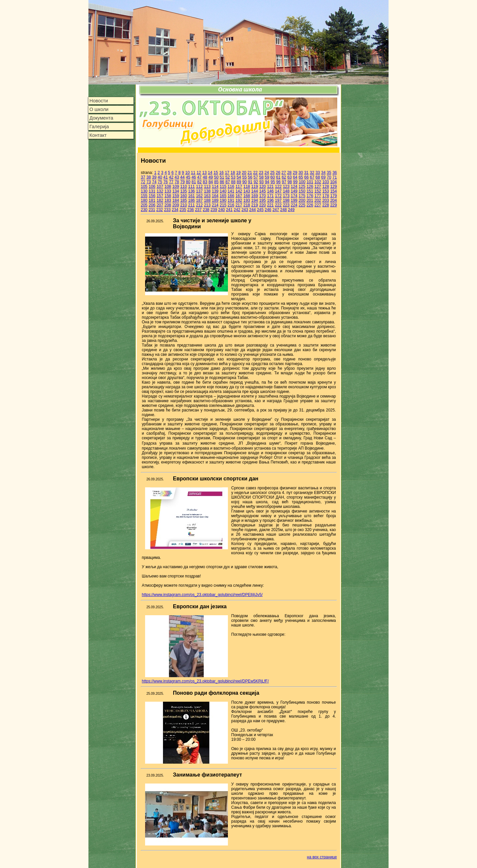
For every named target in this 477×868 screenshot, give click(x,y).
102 (318, 182)
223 (286, 205)
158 (168, 196)
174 (294, 196)
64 (295, 177)
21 (250, 173)
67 (312, 177)
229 (334, 205)
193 (247, 200)
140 (223, 191)
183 (168, 200)
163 (207, 196)
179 (334, 196)
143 (247, 191)
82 (199, 182)
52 (227, 177)
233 (167, 210)
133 (168, 191)
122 (278, 187)
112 (199, 187)
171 (270, 196)
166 (231, 196)
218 (247, 205)
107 (160, 187)
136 (191, 191)
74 (154, 182)
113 (207, 187)
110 (184, 187)
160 (184, 196)
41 (165, 177)
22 (255, 173)
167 (239, 196)
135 (184, 191)
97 (284, 182)
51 (222, 177)
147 (278, 191)
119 (255, 187)
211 (191, 205)
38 (149, 177)
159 (176, 196)
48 (205, 177)
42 (171, 177)
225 (302, 205)
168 (247, 196)
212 (199, 205)
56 (250, 177)
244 (252, 210)
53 (233, 177)
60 (272, 177)
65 (301, 177)
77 (171, 182)
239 (214, 210)
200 (302, 200)
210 (184, 205)
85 (216, 182)
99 (295, 182)
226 (310, 205)
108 (168, 187)
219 (255, 205)
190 (223, 200)
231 (152, 210)
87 (227, 182)
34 (323, 173)
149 (294, 191)
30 (301, 173)
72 (143, 182)
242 (237, 210)
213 (207, 205)
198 (286, 200)
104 (334, 182)
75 (160, 182)
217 (239, 205)
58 (261, 177)
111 (191, 187)
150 (302, 191)
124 (294, 187)
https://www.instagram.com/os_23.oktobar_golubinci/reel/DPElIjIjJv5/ (202, 595)
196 (270, 200)
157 (160, 196)
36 (335, 173)
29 (295, 173)
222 (278, 205)
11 (193, 173)
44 (182, 177)
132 (160, 191)
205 (144, 205)
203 (326, 200)
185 (184, 200)
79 (182, 182)
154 (334, 191)
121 (270, 187)
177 (318, 196)
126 (310, 187)
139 (215, 191)
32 (312, 173)
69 (323, 177)
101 (310, 182)
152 (318, 191)
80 (188, 182)
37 (143, 177)
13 (205, 173)
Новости (99, 101)
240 (222, 210)
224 (294, 205)
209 (176, 205)
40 (160, 177)
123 (286, 187)
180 (144, 200)
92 (256, 182)
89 (239, 182)
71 (335, 177)
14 (210, 173)
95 (273, 182)
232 (160, 210)
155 (144, 196)
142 (239, 191)
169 (255, 196)
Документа (101, 118)
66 (306, 177)
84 (211, 182)
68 (318, 177)
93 (262, 182)
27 (284, 173)
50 (216, 177)
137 (199, 191)
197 (278, 200)
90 (245, 182)
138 (207, 191)
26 (278, 173)
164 (215, 196)
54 (239, 177)
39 (154, 177)
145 (262, 191)
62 (284, 177)
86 (222, 182)
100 (302, 182)
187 (199, 200)
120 (262, 187)
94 (267, 182)
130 (144, 191)
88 (233, 182)
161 (191, 196)
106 (152, 187)
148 (286, 191)
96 (278, 182)
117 (239, 187)
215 (223, 205)
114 (215, 187)
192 (239, 200)
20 (244, 173)
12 (199, 173)
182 (160, 200)
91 (250, 182)
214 (215, 205)
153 (326, 191)
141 (231, 191)
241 (229, 210)
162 (199, 196)
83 (205, 182)
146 (270, 191)
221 (270, 205)
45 (188, 177)
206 (152, 205)
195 (262, 200)
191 (231, 200)
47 (199, 177)
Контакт (98, 135)
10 (187, 173)
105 (144, 187)
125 (302, 187)
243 (245, 210)
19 (238, 173)
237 (198, 210)
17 (227, 173)
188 (207, 200)
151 (310, 191)
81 (194, 182)
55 (244, 177)
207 (160, 205)
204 (334, 200)
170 (262, 196)
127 (318, 187)
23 (261, 173)
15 (216, 173)
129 (334, 187)
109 (176, 187)
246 (268, 210)
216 (231, 205)
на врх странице (322, 857)
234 (175, 210)
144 (255, 191)
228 (326, 205)
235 (183, 210)
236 (190, 210)
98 (290, 182)
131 (152, 191)
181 (152, 200)
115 (223, 187)
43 (177, 177)
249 (291, 210)
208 (168, 205)
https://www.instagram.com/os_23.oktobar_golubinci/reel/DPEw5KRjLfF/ (205, 681)
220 (262, 205)
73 (149, 182)
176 (310, 196)
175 (302, 196)
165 (223, 196)
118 (247, 187)
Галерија (99, 127)
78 (177, 182)
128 (326, 187)
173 (286, 196)
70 (329, 177)
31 (306, 173)
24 (267, 173)
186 (191, 200)
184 (176, 200)
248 (284, 210)
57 (256, 177)
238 (206, 210)
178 (326, 196)
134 (176, 191)
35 (329, 173)
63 (289, 177)
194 (255, 200)
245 (260, 210)
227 (318, 205)
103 (326, 182)
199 (294, 200)
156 (152, 196)
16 (221, 173)
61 (278, 177)
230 (144, 210)
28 (289, 173)
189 (215, 200)
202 (318, 200)
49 (211, 177)
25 (272, 173)
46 (194, 177)
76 (165, 182)
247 (276, 210)
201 (310, 200)
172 (278, 196)
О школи (99, 109)
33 (318, 173)
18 (233, 173)
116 (231, 187)
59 (267, 177)
